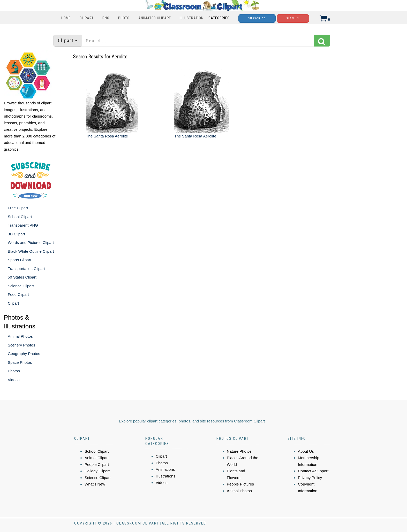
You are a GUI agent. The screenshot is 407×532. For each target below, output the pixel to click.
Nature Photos (239, 451)
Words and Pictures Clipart (31, 242)
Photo (124, 18)
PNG (106, 18)
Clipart (87, 18)
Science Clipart (21, 286)
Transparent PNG (23, 225)
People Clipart (97, 464)
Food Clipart (18, 294)
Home (66, 18)
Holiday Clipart (97, 471)
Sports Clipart (20, 260)
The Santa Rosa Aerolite (107, 136)
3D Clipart (16, 234)
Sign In (293, 18)
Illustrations (165, 476)
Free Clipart (18, 208)
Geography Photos (24, 354)
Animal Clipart (97, 458)
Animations (165, 469)
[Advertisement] (204, 195)
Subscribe (257, 18)
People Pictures (240, 484)
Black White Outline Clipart (31, 251)
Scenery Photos (21, 345)
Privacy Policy (310, 478)
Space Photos (20, 362)
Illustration (192, 18)
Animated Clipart (155, 18)
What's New (95, 484)
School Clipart (20, 217)
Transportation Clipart (26, 269)
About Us (306, 451)
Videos (14, 380)
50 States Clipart (22, 277)
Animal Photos (20, 336)
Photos (14, 371)
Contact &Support (313, 471)
